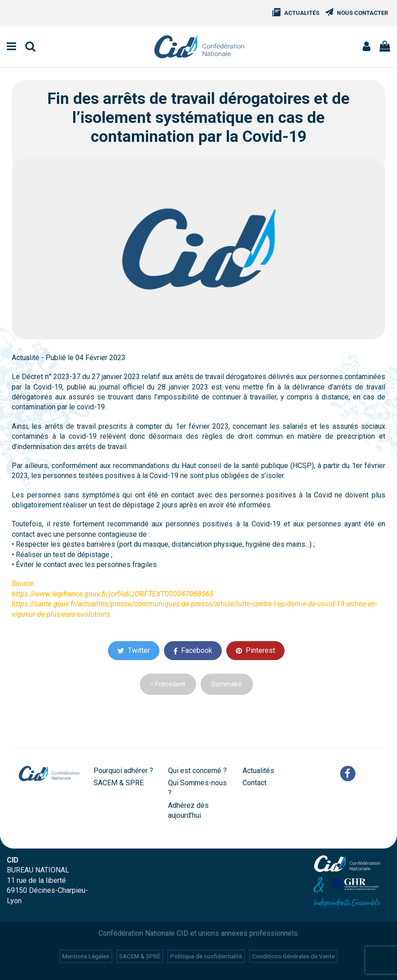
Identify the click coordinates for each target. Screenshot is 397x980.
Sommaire (227, 684)
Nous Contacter (362, 13)
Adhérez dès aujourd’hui (188, 810)
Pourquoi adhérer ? (123, 771)
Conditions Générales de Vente (293, 956)
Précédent (168, 684)
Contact (255, 783)
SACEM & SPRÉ (140, 956)
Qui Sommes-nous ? (197, 788)
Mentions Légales (86, 956)
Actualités (302, 13)
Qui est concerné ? (197, 771)
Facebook (193, 650)
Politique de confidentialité (206, 956)
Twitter (134, 650)
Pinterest (255, 650)
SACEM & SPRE (119, 783)
